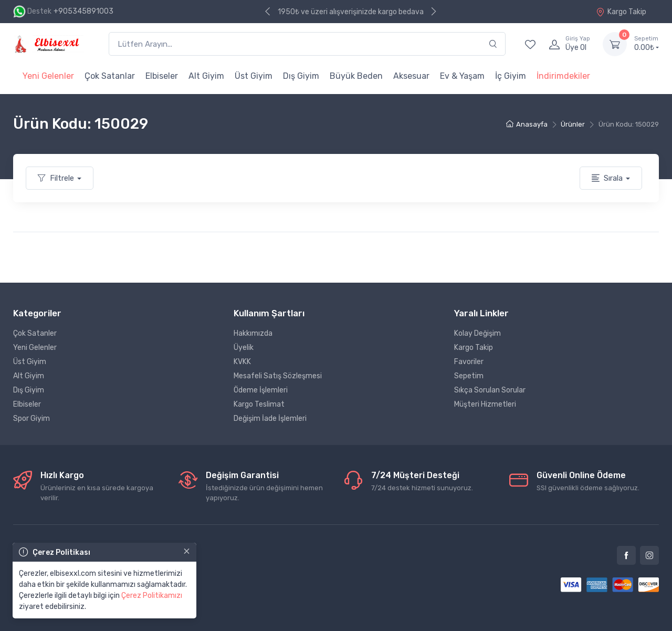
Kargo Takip (621, 12)
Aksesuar (411, 76)
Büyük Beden (356, 76)
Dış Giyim (301, 76)
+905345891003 (83, 11)
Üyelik (244, 348)
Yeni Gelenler (48, 76)
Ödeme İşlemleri (261, 390)
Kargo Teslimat (259, 404)
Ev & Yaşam (462, 76)
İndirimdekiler (563, 76)
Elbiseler (162, 76)
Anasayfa (527, 124)
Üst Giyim (254, 76)
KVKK (242, 362)
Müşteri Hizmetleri (485, 404)
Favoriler (469, 362)
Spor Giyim (31, 418)
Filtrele (56, 178)
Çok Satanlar (110, 76)
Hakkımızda (253, 333)
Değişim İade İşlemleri (270, 418)
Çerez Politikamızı (152, 596)
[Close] (187, 551)
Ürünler (573, 124)
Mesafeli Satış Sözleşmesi (278, 376)
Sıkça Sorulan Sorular (490, 390)
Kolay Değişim (477, 333)
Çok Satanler (35, 333)
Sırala (607, 178)
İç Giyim (511, 76)
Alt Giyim (206, 76)
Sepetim (469, 376)
